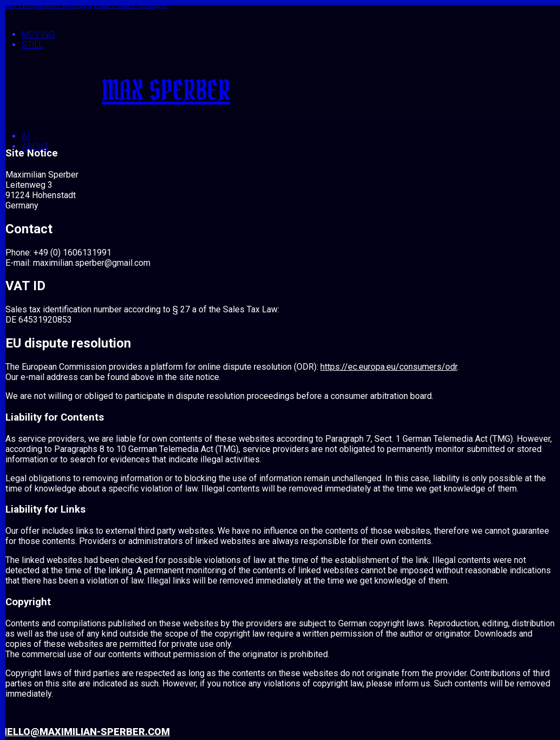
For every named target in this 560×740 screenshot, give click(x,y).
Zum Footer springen (130, 5)
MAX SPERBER (166, 90)
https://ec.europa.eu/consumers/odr (389, 367)
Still (32, 45)
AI (26, 136)
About (35, 146)
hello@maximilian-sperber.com (85, 732)
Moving (38, 34)
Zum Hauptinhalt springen (46, 5)
